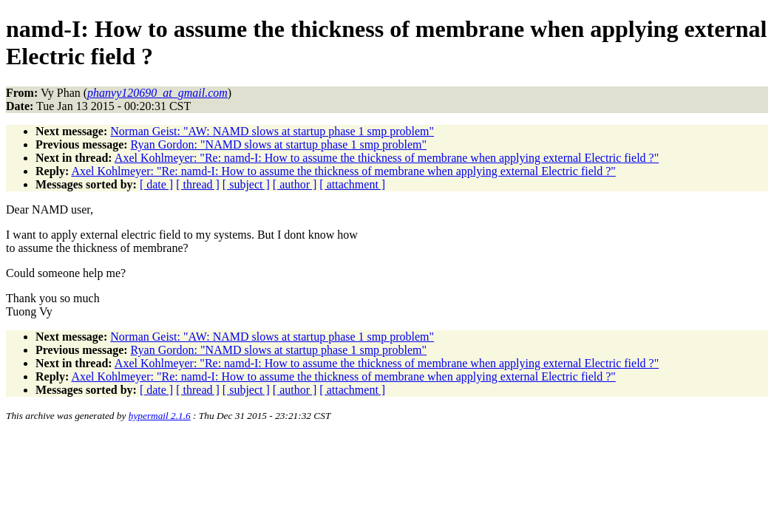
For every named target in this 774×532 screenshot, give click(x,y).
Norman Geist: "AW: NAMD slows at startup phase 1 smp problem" (272, 131)
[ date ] (156, 184)
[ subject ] (246, 184)
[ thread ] (198, 184)
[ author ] (295, 184)
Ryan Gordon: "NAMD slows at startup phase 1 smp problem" (279, 144)
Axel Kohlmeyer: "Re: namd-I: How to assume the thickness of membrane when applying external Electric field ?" (387, 158)
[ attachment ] (352, 184)
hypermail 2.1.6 (160, 416)
